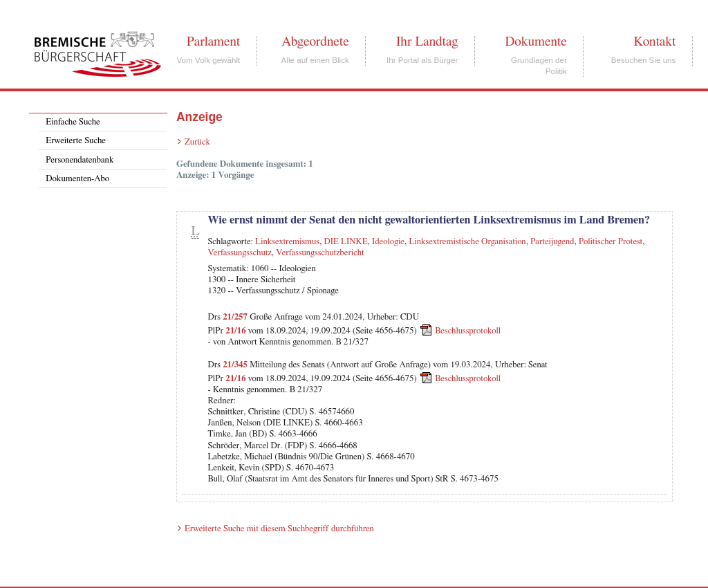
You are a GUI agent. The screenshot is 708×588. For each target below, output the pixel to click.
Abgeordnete (315, 42)
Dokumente (535, 42)
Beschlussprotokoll (468, 331)
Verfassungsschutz (239, 253)
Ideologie (388, 242)
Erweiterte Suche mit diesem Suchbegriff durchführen (279, 529)
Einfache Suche (73, 122)
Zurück (197, 142)
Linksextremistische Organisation (467, 242)
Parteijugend (552, 242)
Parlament (213, 42)
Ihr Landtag (427, 42)
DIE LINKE (345, 242)
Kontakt (654, 42)
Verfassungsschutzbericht (320, 253)
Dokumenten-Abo (77, 179)
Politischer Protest (611, 242)
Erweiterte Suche (76, 141)
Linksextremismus (287, 242)
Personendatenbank (80, 160)
